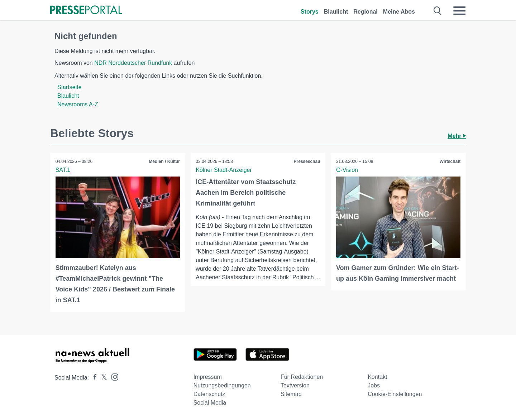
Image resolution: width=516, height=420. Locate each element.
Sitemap (291, 394)
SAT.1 (63, 170)
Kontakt (377, 377)
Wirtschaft (450, 161)
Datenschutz (209, 394)
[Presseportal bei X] (102, 378)
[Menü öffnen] (459, 11)
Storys (310, 12)
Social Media (210, 403)
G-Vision (347, 170)
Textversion (295, 385)
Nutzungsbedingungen (222, 385)
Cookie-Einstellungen (395, 394)
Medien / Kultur (164, 161)
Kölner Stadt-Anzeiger (224, 170)
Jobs (374, 385)
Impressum (208, 377)
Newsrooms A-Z (78, 104)
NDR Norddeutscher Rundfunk (133, 63)
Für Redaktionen (302, 377)
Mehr (457, 136)
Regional (365, 12)
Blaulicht (336, 12)
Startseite (70, 87)
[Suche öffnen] (438, 11)
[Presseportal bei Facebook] (93, 378)
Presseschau (307, 161)
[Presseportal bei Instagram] (113, 376)
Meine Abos (399, 12)
